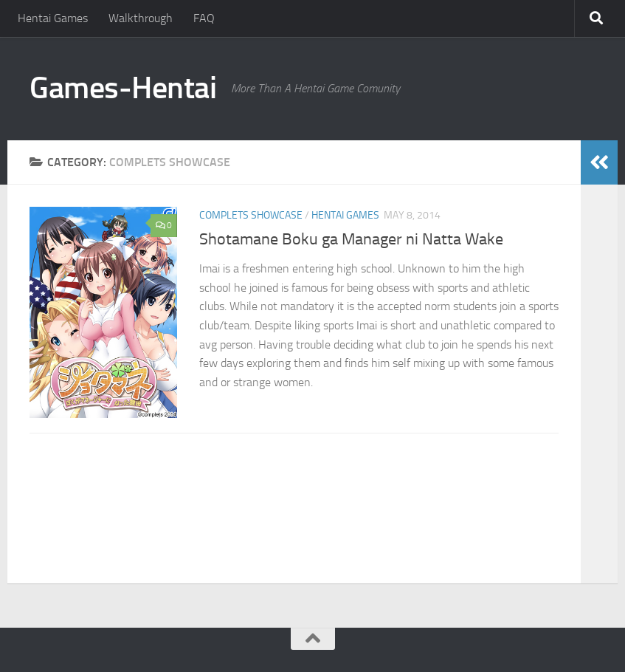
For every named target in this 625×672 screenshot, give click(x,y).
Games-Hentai (123, 88)
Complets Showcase (251, 215)
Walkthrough (141, 18)
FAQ (204, 18)
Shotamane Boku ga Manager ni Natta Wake (351, 239)
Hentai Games (53, 18)
